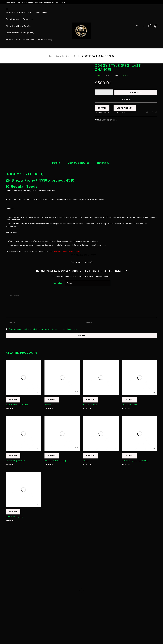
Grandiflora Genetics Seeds (68, 56)
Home (51, 56)
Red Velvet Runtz (90, 405)
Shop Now (61, 2)
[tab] (52, 163)
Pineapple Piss (50, 405)
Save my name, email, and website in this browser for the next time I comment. (43, 329)
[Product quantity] (104, 92)
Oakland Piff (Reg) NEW (16, 461)
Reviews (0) (107, 163)
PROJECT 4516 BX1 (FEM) (55, 461)
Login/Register (144, 26)
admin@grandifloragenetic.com (68, 251)
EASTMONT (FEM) (130, 405)
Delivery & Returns (78, 163)
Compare (102, 108)
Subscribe (137, 572)
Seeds (32, 186)
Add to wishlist (126, 108)
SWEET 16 (87, 461)
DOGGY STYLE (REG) (109, 120)
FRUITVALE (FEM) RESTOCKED (135, 461)
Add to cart (136, 92)
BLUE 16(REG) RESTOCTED (17, 405)
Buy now (126, 100)
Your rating (58, 283)
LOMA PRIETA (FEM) (14, 517)
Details (52, 163)
